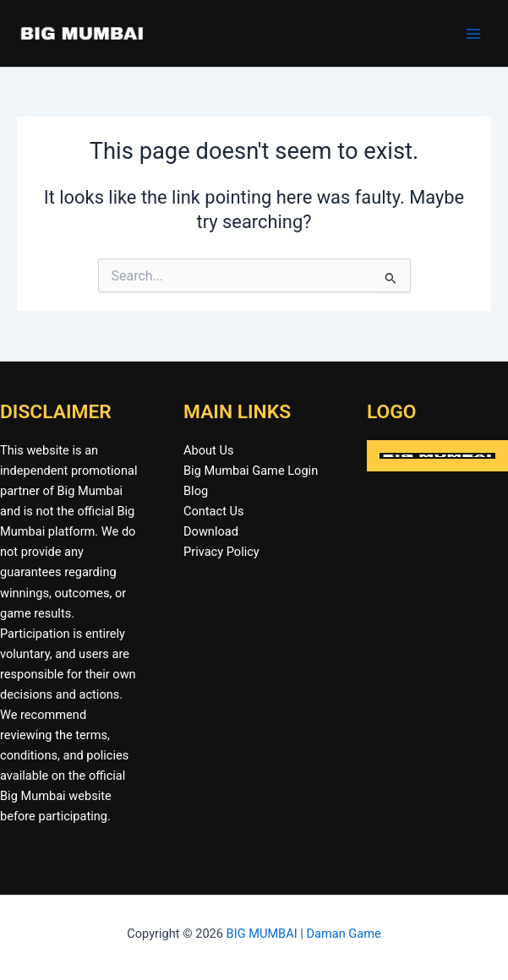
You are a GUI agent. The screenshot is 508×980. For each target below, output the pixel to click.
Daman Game (343, 934)
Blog (196, 491)
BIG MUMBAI (262, 934)
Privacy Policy (221, 552)
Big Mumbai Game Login (251, 471)
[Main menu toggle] (473, 34)
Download (211, 531)
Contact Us (214, 511)
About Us (208, 450)
